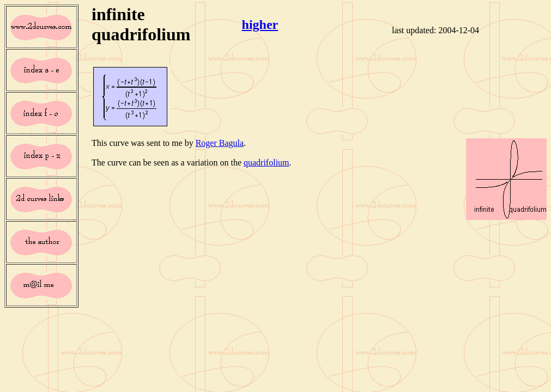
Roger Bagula (220, 143)
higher (260, 24)
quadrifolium (267, 163)
